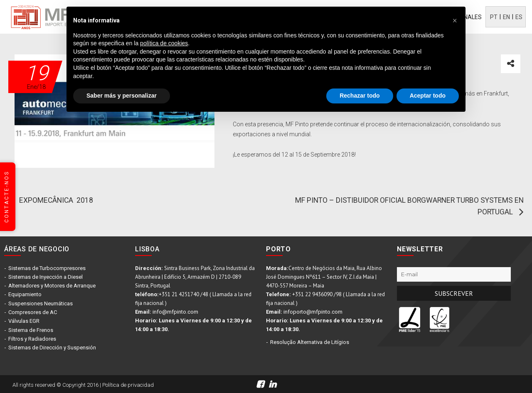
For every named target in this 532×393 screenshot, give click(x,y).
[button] (455, 20)
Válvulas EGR (24, 321)
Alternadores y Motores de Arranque (52, 286)
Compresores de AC (33, 312)
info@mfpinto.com (175, 312)
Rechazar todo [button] (360, 96)
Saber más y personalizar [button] (122, 96)
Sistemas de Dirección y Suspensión (52, 347)
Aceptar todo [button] (428, 96)
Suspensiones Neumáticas (41, 303)
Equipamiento (25, 294)
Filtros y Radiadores (32, 338)
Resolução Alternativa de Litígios (310, 342)
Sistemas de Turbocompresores (47, 268)
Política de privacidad (128, 384)
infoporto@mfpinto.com (313, 312)
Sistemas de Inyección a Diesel (46, 277)
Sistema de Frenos (31, 329)
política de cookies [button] (164, 43)
